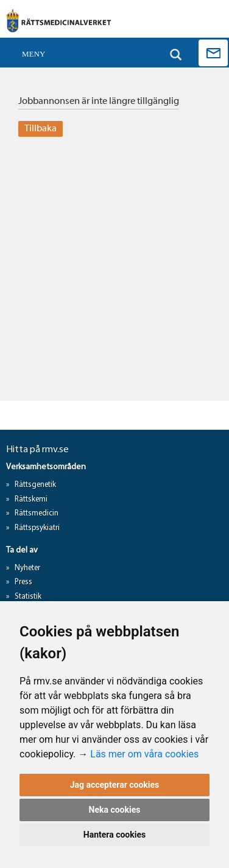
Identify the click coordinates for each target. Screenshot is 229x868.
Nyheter (27, 568)
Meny (33, 54)
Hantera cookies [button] (114, 835)
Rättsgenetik (35, 485)
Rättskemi (31, 499)
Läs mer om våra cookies (144, 754)
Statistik (28, 597)
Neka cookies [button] (115, 810)
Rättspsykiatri (37, 528)
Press (23, 582)
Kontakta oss (213, 53)
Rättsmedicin (37, 513)
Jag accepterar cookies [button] (115, 785)
